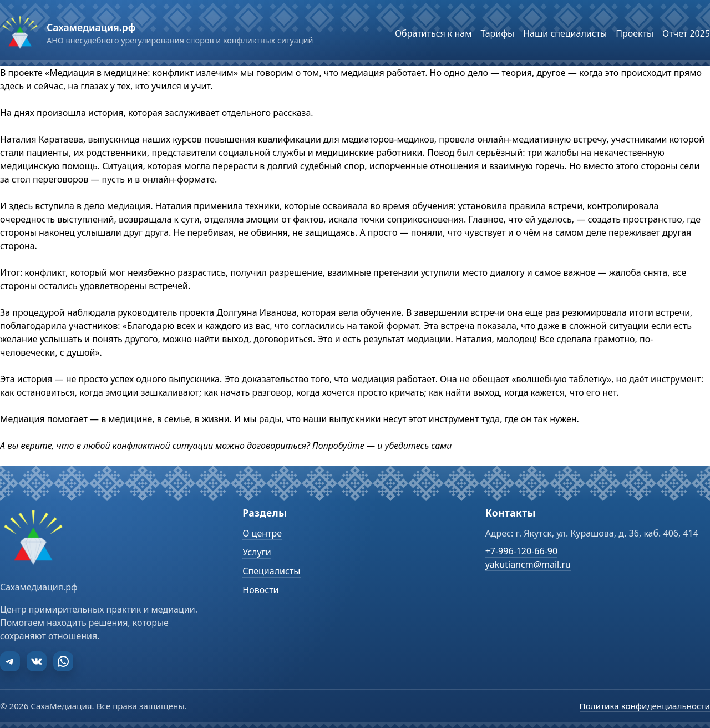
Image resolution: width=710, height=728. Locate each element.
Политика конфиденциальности (645, 706)
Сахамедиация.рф (91, 27)
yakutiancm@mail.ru (528, 564)
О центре (262, 533)
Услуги (257, 552)
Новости (260, 590)
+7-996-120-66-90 (521, 551)
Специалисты (271, 571)
